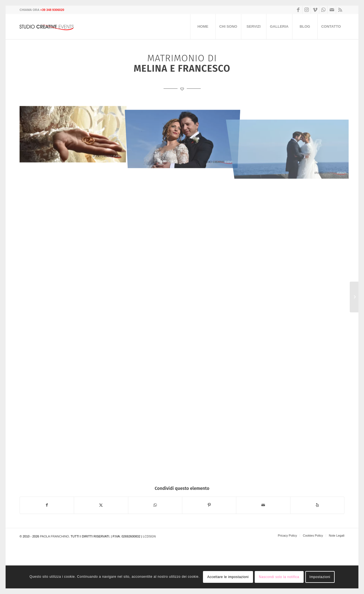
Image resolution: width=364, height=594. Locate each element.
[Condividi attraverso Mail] (263, 505)
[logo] (49, 27)
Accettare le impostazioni (228, 577)
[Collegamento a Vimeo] (315, 10)
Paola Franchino (55, 536)
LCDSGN (149, 536)
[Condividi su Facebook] (47, 505)
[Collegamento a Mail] (332, 10)
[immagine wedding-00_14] (75, 135)
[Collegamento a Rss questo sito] (340, 10)
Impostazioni (320, 577)
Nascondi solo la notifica (279, 577)
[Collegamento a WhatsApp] (323, 10)
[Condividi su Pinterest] (209, 505)
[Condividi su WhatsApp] (155, 505)
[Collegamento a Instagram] (307, 10)
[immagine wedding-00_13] (185, 135)
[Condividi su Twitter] (101, 505)
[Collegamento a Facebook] (298, 10)
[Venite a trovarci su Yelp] (317, 505)
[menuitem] (203, 27)
